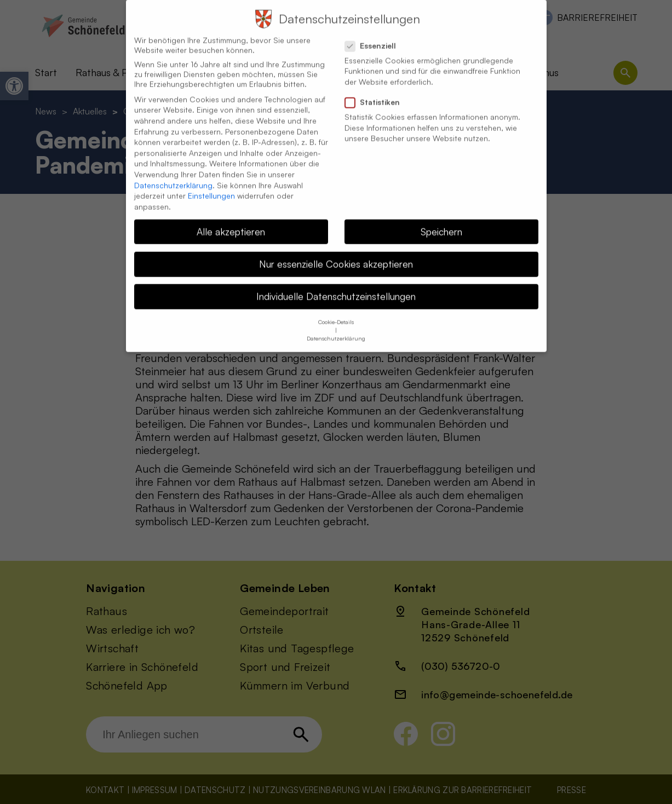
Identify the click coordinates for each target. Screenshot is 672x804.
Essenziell (375, 36)
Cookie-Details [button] (336, 312)
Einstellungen (211, 185)
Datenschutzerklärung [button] (336, 329)
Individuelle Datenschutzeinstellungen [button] (336, 286)
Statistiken (377, 92)
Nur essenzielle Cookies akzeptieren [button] (336, 254)
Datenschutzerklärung (173, 175)
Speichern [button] (441, 221)
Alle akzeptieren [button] (231, 221)
